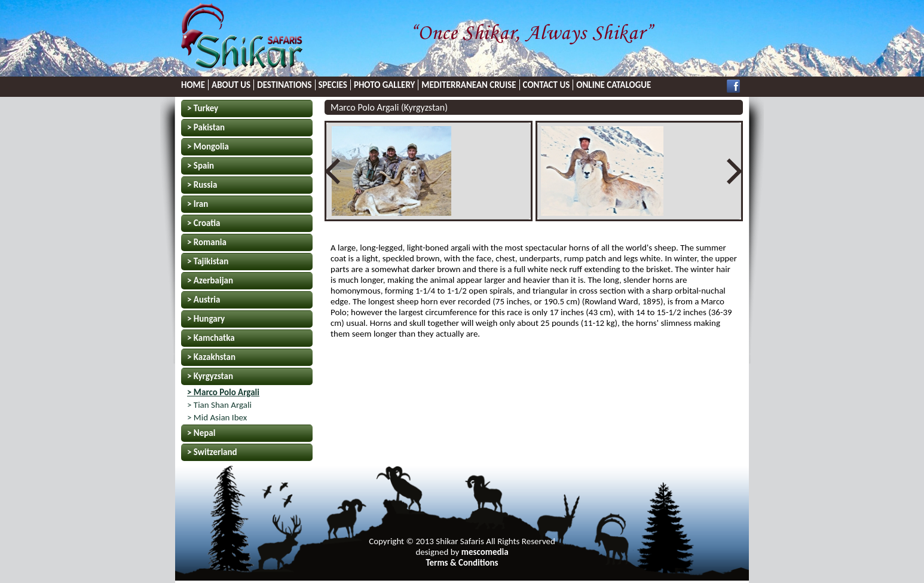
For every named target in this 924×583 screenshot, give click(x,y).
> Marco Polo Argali (223, 392)
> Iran (198, 204)
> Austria (204, 300)
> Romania (207, 242)
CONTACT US (547, 85)
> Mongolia (208, 146)
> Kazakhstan (211, 357)
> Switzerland (212, 452)
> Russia (202, 185)
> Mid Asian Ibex (217, 417)
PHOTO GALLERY (384, 85)
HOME (193, 85)
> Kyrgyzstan (210, 376)
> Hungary (206, 319)
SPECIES (333, 85)
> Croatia (204, 223)
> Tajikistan (208, 261)
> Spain (201, 166)
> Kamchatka (211, 338)
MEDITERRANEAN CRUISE (469, 85)
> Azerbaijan (210, 280)
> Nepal (201, 433)
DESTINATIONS (284, 85)
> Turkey (203, 108)
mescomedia (485, 552)
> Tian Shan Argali (219, 405)
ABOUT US (231, 85)
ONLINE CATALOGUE (614, 85)
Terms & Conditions (462, 563)
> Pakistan (206, 127)
